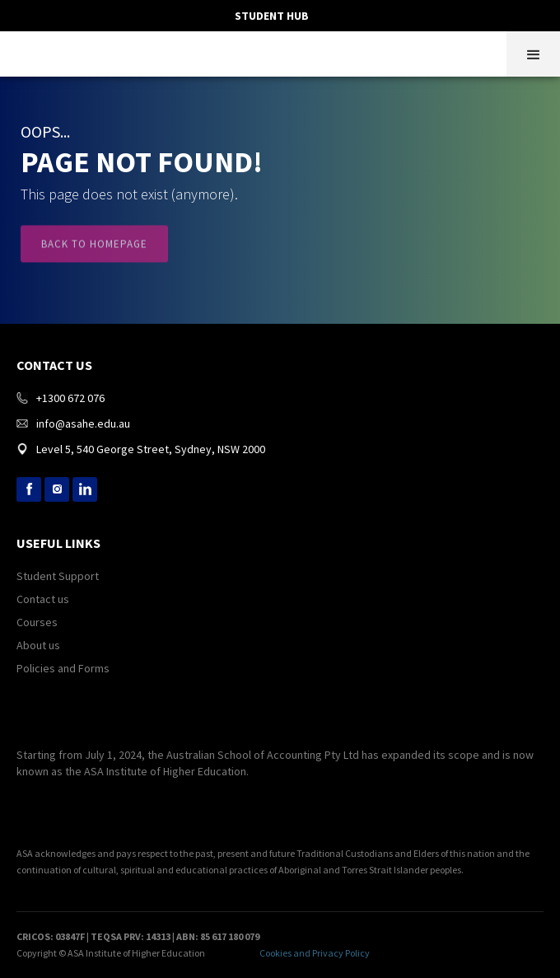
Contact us (43, 599)
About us (38, 645)
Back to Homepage (94, 253)
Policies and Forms (63, 668)
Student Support (58, 576)
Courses (37, 622)
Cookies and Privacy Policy (315, 953)
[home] (12, 52)
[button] (533, 54)
